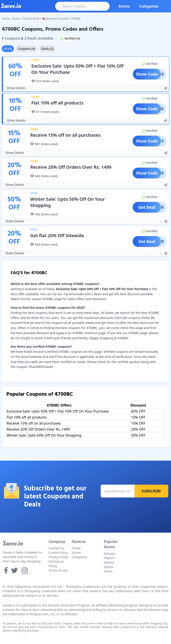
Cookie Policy (58, 553)
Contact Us (56, 548)
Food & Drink (31, 19)
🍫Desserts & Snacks (55, 19)
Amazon (110, 553)
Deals (47, 49)
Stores (124, 6)
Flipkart (109, 558)
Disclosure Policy (56, 564)
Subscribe (151, 491)
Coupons (26, 49)
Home (6, 19)
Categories (149, 6)
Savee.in (13, 544)
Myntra (109, 562)
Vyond (108, 567)
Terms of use (58, 570)
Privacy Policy (58, 557)
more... (109, 571)
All (8, 49)
